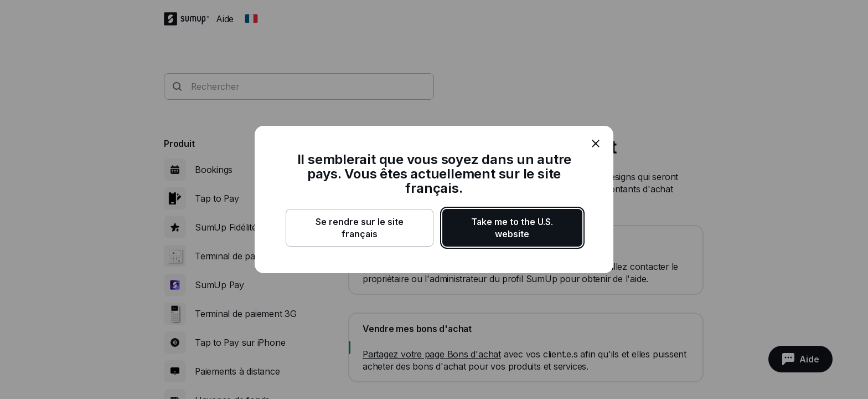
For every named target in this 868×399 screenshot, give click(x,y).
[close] (596, 144)
